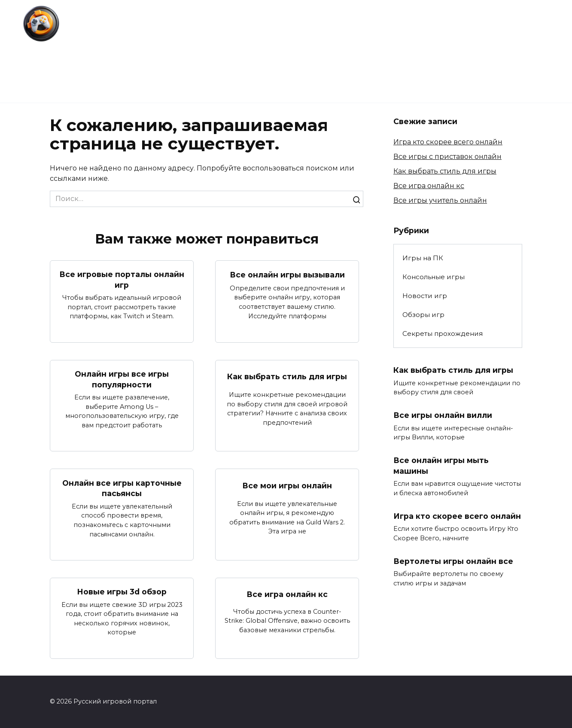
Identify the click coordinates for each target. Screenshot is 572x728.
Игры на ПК (438, 51)
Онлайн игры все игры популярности (122, 379)
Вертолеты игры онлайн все (453, 561)
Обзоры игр (256, 51)
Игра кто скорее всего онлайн (448, 142)
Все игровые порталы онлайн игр (122, 280)
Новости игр (184, 51)
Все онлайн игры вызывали (287, 275)
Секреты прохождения (348, 51)
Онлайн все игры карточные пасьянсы (122, 488)
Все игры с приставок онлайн (447, 157)
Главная (126, 51)
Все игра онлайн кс (287, 594)
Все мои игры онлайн (287, 486)
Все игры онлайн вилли (443, 415)
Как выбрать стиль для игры (287, 376)
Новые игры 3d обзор (122, 592)
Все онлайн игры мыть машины (441, 466)
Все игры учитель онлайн (440, 200)
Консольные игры (519, 51)
